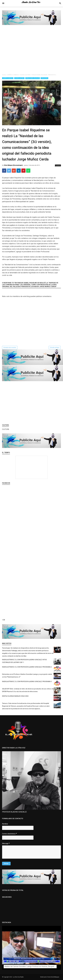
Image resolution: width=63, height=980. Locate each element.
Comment (58, 165)
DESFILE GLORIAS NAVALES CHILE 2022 (15, 696)
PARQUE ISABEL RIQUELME (33, 78)
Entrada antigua (55, 348)
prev (3, 620)
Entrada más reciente (10, 348)
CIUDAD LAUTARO (19, 78)
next (4, 620)
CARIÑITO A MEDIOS (8, 78)
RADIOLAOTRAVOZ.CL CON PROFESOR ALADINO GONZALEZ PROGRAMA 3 (27, 682)
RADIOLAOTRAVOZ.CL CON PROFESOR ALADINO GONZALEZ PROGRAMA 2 (27, 667)
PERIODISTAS (44, 78)
